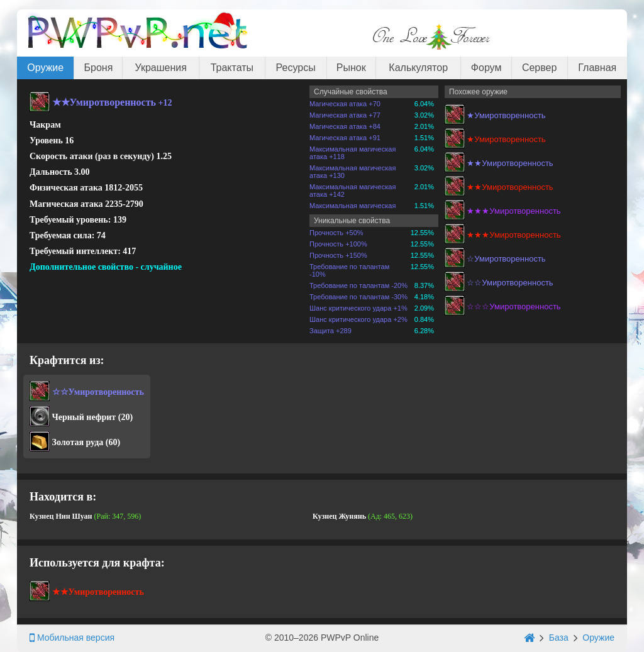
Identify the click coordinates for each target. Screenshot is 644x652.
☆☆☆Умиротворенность (514, 307)
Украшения (161, 68)
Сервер (539, 68)
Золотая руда (78, 442)
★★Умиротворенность (510, 163)
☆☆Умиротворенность (510, 283)
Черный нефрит (84, 417)
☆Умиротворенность (506, 259)
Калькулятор (418, 68)
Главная (597, 68)
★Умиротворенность (506, 115)
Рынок (351, 68)
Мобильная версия (72, 638)
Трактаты (232, 68)
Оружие (45, 68)
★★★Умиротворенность (514, 211)
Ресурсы (296, 68)
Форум (486, 68)
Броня (99, 68)
